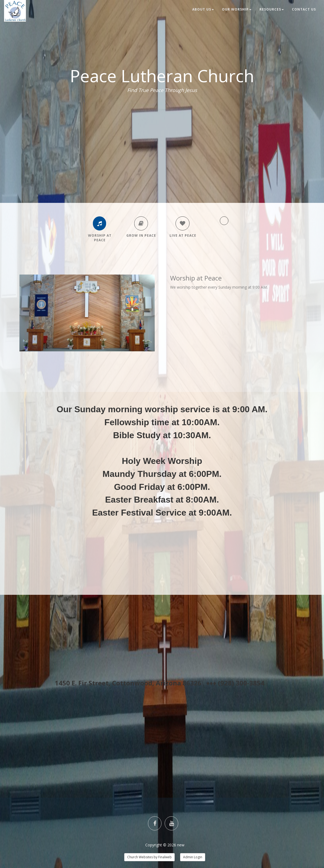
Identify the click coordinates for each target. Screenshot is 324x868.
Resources (272, 9)
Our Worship (237, 9)
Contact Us (304, 9)
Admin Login (193, 857)
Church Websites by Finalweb (149, 857)
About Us (203, 9)
